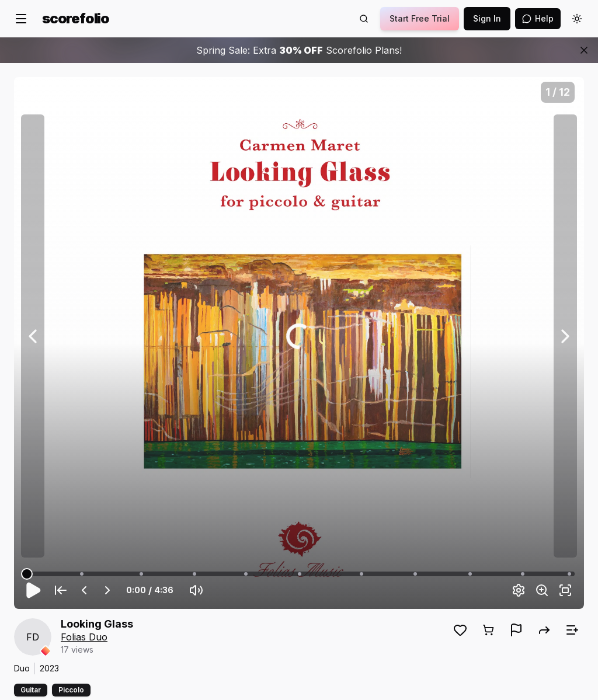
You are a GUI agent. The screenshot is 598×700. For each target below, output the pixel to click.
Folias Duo (84, 637)
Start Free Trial (420, 18)
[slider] (27, 574)
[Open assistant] (538, 19)
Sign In (487, 18)
